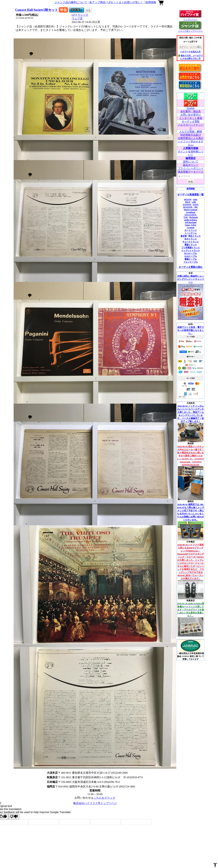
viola (195, 199)
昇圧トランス (194, 236)
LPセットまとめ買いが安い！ (125, 2)
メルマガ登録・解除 (191, 132)
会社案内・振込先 (191, 111)
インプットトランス (191, 250)
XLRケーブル (190, 256)
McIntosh (193, 217)
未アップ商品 (97, 2)
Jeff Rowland (191, 222)
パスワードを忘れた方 (190, 52)
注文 (88, 10)
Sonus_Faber (190, 225)
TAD (185, 217)
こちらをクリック (104, 798)
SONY (196, 205)
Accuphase (190, 212)
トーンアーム (191, 233)
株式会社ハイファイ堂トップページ (95, 803)
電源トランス (191, 245)
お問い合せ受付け (191, 115)
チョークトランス (191, 242)
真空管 (184, 236)
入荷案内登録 (191, 148)
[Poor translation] (14, 817)
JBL (196, 207)
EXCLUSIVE (191, 215)
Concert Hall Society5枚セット (37, 10)
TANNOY (187, 205)
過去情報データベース (191, 172)
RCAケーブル (191, 253)
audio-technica (190, 220)
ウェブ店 (77, 18)
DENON (188, 199)
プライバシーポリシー (191, 168)
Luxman (190, 228)
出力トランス (191, 239)
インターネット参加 (191, 118)
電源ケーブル (191, 259)
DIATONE (188, 207)
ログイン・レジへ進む (190, 47)
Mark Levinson (190, 210)
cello (194, 202)
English (191, 108)
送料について (191, 162)
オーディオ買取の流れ (191, 267)
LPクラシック (80, 15)
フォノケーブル (191, 262)
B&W (188, 202)
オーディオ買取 (191, 121)
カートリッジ (191, 230)
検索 (191, 182)
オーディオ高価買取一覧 (191, 195)
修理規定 (191, 158)
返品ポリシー (191, 165)
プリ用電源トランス (191, 248)
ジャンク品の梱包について (71, 2)
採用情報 (151, 2)
